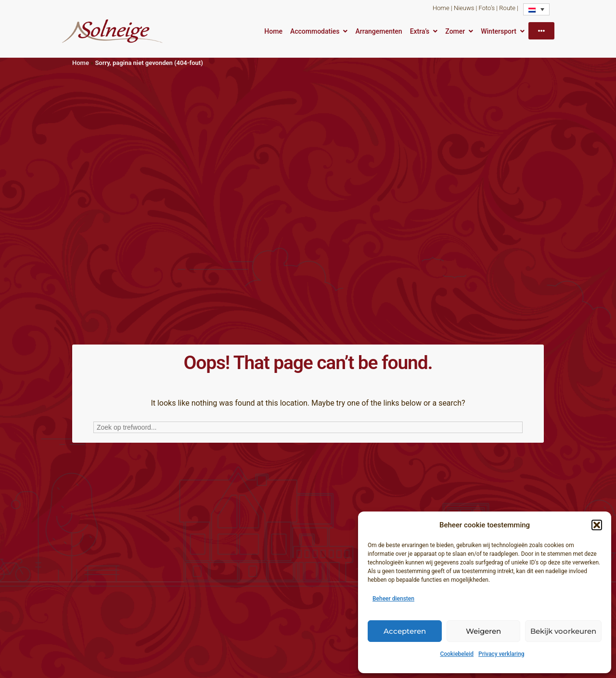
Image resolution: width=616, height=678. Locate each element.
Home (441, 8)
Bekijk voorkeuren (563, 631)
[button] (597, 525)
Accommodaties (315, 31)
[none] (536, 9)
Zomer (455, 31)
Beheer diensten (393, 599)
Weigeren (483, 631)
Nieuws (464, 8)
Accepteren (405, 631)
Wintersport (499, 31)
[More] (541, 31)
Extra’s (420, 31)
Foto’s (487, 8)
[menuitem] (536, 9)
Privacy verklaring (501, 654)
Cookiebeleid (457, 654)
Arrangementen (379, 31)
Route (507, 8)
